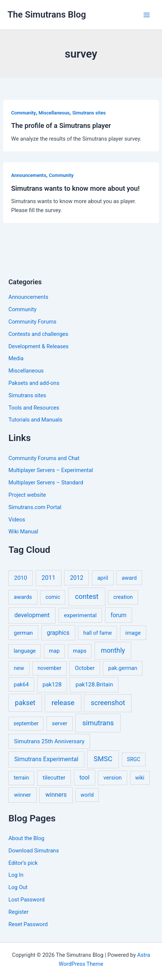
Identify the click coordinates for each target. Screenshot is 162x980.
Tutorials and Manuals (35, 420)
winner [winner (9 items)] (22, 795)
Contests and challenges (38, 334)
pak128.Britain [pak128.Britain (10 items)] (94, 685)
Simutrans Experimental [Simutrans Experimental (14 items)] (46, 759)
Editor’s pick (23, 863)
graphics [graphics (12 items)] (58, 633)
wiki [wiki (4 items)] (139, 778)
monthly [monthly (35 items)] (113, 650)
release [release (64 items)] (63, 703)
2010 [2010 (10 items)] (20, 578)
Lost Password (26, 900)
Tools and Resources (34, 408)
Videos (17, 520)
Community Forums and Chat (44, 458)
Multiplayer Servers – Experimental (50, 470)
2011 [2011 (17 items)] (49, 578)
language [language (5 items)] (25, 651)
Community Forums (32, 322)
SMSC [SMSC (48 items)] (103, 759)
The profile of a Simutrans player (61, 125)
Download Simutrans (33, 851)
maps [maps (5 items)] (79, 651)
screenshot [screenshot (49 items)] (108, 703)
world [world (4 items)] (87, 795)
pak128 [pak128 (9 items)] (52, 685)
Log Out (18, 887)
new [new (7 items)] (19, 668)
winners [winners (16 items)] (56, 795)
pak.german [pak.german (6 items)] (123, 668)
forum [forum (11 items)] (118, 615)
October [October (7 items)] (85, 668)
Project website (27, 495)
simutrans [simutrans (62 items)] (98, 723)
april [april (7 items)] (103, 578)
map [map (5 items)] (54, 651)
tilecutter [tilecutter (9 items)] (54, 778)
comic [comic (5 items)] (53, 597)
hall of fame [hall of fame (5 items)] (97, 633)
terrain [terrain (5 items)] (21, 778)
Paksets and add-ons (34, 383)
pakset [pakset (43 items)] (25, 703)
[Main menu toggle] (147, 15)
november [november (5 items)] (49, 668)
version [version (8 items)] (113, 778)
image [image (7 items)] (133, 633)
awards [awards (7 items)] (23, 597)
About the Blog (26, 838)
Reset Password (28, 924)
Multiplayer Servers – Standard (46, 483)
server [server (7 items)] (60, 723)
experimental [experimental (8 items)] (80, 615)
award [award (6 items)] (129, 578)
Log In (16, 875)
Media (16, 358)
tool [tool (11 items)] (85, 777)
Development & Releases (38, 346)
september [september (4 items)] (26, 723)
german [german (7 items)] (23, 633)
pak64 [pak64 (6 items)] (21, 685)
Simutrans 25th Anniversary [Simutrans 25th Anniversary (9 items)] (49, 741)
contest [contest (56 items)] (87, 597)
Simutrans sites (89, 113)
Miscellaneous (54, 113)
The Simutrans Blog (47, 15)
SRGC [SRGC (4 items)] (134, 759)
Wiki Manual (23, 532)
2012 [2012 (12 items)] (77, 578)
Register (18, 912)
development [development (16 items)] (32, 615)
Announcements (29, 175)
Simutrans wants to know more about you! (76, 188)
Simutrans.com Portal (35, 507)
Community (24, 113)
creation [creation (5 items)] (123, 597)
